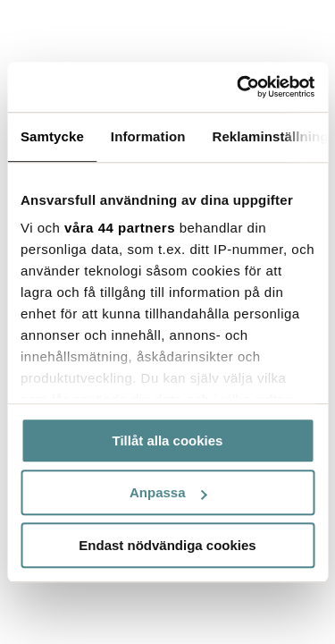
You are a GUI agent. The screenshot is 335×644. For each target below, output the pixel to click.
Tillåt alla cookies (168, 441)
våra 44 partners (120, 228)
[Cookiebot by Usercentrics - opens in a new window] (239, 87)
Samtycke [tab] (52, 136)
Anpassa (168, 492)
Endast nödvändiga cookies (167, 545)
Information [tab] (148, 136)
